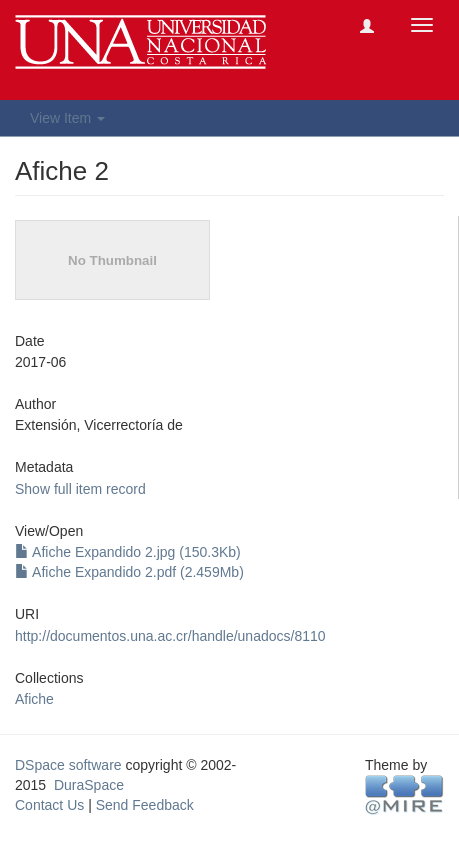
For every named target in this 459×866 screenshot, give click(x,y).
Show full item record (80, 489)
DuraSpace (89, 785)
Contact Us (49, 805)
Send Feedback (145, 805)
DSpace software (68, 765)
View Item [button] (67, 118)
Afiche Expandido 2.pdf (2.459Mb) (129, 572)
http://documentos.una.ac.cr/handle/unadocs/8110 (170, 636)
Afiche (34, 699)
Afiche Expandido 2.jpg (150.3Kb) (128, 552)
